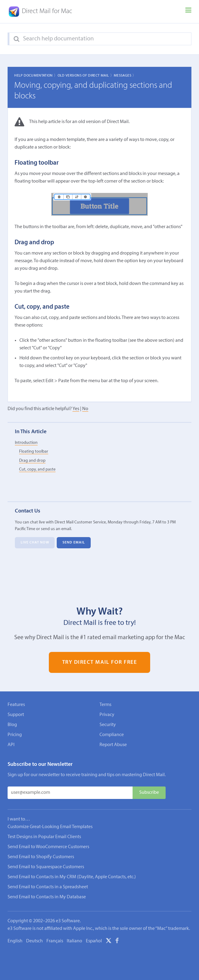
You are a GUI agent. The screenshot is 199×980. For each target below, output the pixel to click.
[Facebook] (117, 942)
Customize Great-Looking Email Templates (50, 827)
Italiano (74, 941)
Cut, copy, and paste (37, 469)
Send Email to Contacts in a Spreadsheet (48, 887)
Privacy (107, 715)
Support (16, 715)
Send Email (74, 543)
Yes (76, 409)
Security (108, 725)
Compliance (112, 735)
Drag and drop (32, 461)
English (15, 941)
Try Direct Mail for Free (100, 662)
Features (16, 705)
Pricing (15, 735)
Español (94, 941)
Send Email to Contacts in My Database (47, 897)
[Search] (17, 39)
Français (55, 941)
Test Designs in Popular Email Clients (44, 837)
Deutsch (34, 941)
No (85, 409)
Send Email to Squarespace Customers (46, 867)
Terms (105, 705)
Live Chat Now (35, 543)
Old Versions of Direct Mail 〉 (86, 76)
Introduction (26, 443)
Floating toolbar (34, 452)
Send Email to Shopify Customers (41, 857)
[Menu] (188, 12)
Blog (12, 725)
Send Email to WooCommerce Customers (48, 847)
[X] (109, 942)
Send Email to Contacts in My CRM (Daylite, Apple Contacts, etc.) (72, 877)
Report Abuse (113, 745)
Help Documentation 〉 (36, 76)
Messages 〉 (125, 76)
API (11, 745)
